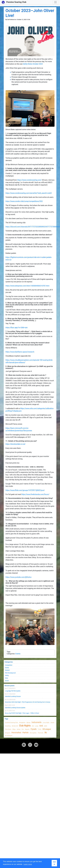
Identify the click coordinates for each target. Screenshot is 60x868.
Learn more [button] (28, 864)
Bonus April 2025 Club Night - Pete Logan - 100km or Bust (22, 713)
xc (46, 733)
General (7, 670)
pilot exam (8, 729)
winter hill (15, 726)
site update (33, 733)
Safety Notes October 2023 (33, 64)
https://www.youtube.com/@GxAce (19, 577)
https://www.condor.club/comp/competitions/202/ (24, 201)
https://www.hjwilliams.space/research (20, 352)
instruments (37, 722)
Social (7, 681)
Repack (27, 729)
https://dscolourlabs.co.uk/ (16, 444)
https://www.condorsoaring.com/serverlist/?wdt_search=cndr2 (29, 193)
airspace (8, 733)
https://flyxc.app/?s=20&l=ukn (17, 328)
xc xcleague (9, 736)
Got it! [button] (54, 863)
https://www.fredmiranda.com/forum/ (35, 494)
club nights (25, 726)
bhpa (14, 729)
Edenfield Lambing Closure (13, 696)
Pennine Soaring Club (14, 2)
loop (37, 726)
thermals (40, 733)
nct (33, 726)
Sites (7, 678)
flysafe (34, 729)
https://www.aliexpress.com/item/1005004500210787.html (27, 286)
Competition (9, 665)
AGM (46, 726)
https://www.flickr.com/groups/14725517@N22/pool (25, 490)
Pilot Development (10, 673)
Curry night (46, 722)
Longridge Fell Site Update (13, 691)
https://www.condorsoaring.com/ (29, 180)
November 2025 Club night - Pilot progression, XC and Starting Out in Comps (28, 702)
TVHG (40, 729)
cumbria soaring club (11, 722)
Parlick (25, 733)
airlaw (19, 729)
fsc (23, 729)
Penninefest (16, 733)
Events (18, 654)
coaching (8, 726)
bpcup (28, 722)
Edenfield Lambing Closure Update (15, 708)
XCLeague (47, 729)
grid (41, 726)
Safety (7, 675)
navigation (22, 722)
